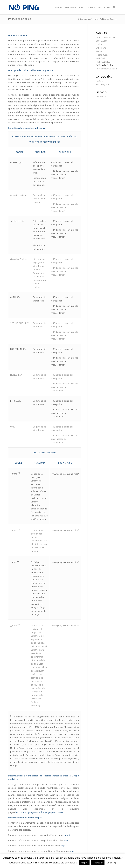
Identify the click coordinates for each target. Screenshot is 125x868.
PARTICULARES (103, 62)
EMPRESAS (101, 48)
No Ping (100, 81)
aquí (67, 835)
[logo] (24, 7)
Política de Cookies (20, 19)
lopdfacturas (102, 55)
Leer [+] (111, 862)
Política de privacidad (106, 69)
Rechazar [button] (98, 863)
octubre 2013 (102, 97)
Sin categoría (102, 84)
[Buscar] (114, 7)
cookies (100, 44)
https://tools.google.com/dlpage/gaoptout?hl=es (39, 812)
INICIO (99, 51)
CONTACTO (101, 41)
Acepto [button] (84, 863)
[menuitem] (59, 7)
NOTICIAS (100, 58)
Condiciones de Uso (106, 37)
